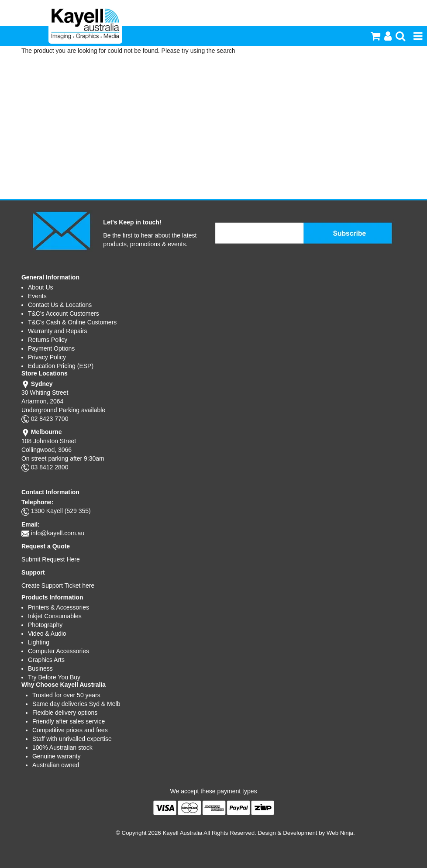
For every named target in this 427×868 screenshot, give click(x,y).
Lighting (39, 642)
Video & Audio (47, 634)
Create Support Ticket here (58, 586)
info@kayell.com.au (58, 533)
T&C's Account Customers (64, 313)
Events (37, 296)
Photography (45, 625)
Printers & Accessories (59, 607)
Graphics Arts (46, 660)
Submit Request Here (51, 559)
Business (40, 668)
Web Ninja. (341, 833)
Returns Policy (48, 340)
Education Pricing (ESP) (61, 366)
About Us (41, 287)
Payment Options (51, 348)
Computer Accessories (59, 651)
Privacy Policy (47, 357)
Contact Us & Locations (60, 305)
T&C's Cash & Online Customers (72, 322)
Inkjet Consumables (55, 616)
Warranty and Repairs (58, 331)
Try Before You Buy (54, 677)
